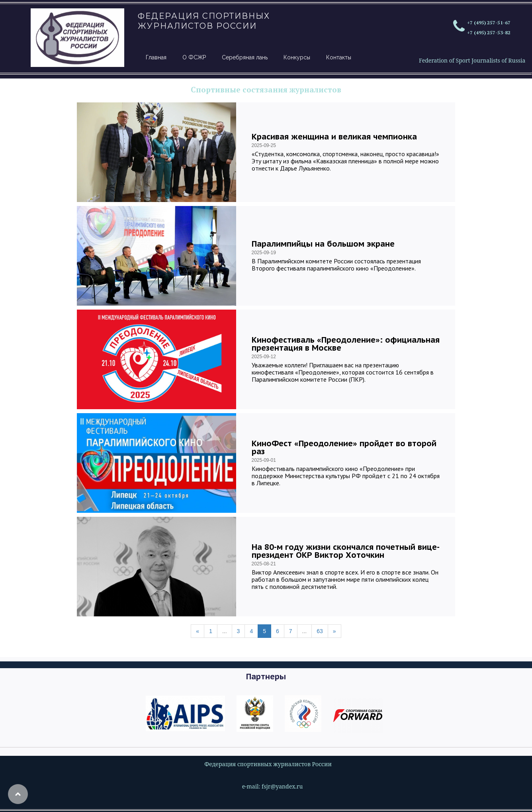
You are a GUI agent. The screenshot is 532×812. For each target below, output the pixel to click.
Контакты (339, 57)
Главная (156, 57)
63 (320, 631)
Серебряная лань (245, 57)
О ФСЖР (194, 57)
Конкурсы (297, 57)
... (225, 631)
